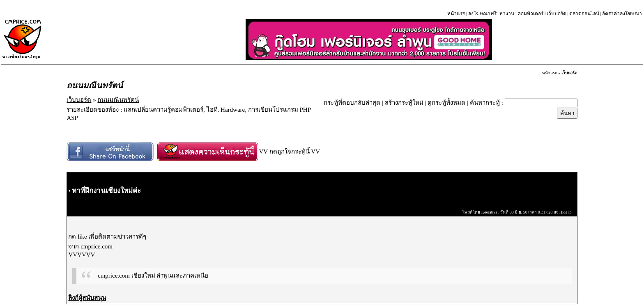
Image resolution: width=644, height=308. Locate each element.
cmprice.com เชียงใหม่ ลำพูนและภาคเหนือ (153, 276)
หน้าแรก (456, 14)
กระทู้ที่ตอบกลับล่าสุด (352, 103)
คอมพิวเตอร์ (530, 14)
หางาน (507, 14)
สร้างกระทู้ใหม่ (404, 103)
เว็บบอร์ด (557, 14)
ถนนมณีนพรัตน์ (118, 100)
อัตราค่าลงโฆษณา (622, 14)
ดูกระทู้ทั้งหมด (446, 103)
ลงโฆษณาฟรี (482, 14)
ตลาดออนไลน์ (584, 14)
